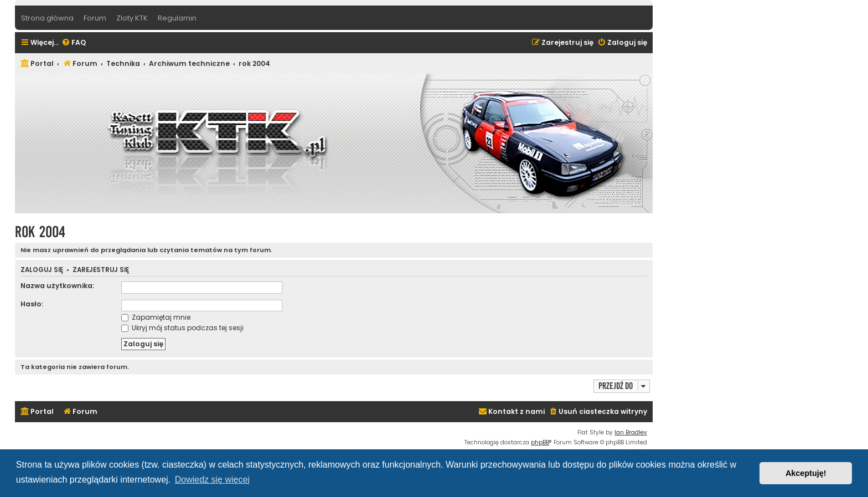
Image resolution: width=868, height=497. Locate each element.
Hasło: (32, 304)
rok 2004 (40, 232)
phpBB (540, 442)
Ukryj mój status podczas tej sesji (182, 328)
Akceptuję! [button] (806, 473)
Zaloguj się (42, 270)
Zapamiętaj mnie (156, 317)
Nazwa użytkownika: (57, 286)
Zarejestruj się (101, 270)
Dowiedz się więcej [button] (212, 480)
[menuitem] (74, 43)
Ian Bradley (631, 432)
